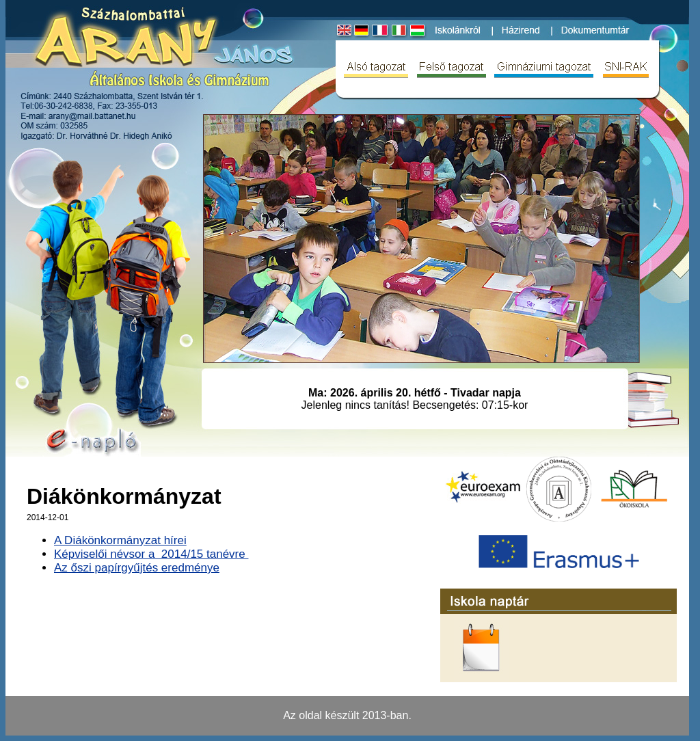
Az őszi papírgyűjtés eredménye (137, 568)
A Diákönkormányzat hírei (120, 540)
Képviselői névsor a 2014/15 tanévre (151, 554)
